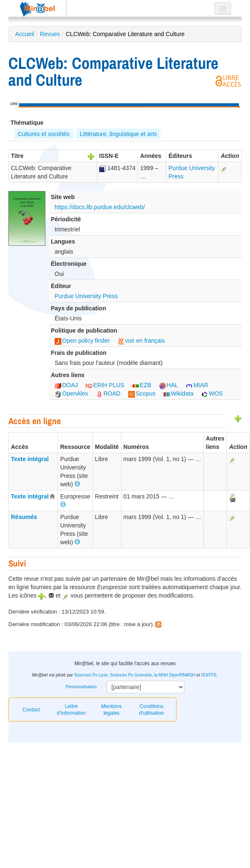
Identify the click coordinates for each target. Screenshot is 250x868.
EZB (142, 385)
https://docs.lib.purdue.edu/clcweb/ (100, 207)
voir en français (141, 341)
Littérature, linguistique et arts (118, 134)
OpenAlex (71, 393)
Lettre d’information (71, 710)
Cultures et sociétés (43, 134)
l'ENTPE (209, 675)
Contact (31, 710)
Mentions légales (112, 710)
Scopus (142, 393)
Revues (50, 34)
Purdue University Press (86, 296)
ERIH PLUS (105, 385)
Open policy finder (82, 341)
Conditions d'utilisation (151, 710)
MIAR (197, 385)
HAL (169, 385)
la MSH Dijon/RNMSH (175, 675)
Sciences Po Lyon (91, 675)
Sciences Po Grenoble (131, 675)
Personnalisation (81, 687)
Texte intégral (30, 459)
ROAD (108, 393)
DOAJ (66, 385)
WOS (212, 393)
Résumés (24, 517)
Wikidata (179, 393)
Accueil (25, 34)
